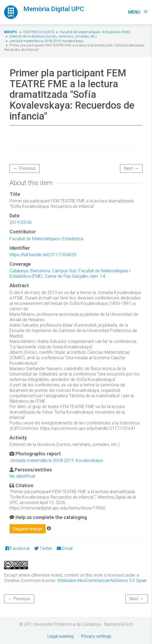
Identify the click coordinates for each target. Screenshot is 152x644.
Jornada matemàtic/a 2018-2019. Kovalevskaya (46, 41)
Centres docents (39, 32)
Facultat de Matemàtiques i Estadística (46, 239)
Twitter (43, 548)
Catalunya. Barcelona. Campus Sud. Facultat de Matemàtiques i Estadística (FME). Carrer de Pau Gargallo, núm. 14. (70, 273)
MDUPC (11, 32)
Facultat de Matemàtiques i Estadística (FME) (95, 32)
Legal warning (61, 636)
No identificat (22, 476)
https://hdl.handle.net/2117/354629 (43, 255)
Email (64, 548)
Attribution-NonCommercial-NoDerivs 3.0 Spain (102, 581)
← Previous (25, 168)
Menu (138, 12)
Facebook (18, 548)
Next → (131, 168)
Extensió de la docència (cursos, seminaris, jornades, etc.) (53, 36)
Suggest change (28, 529)
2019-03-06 (21, 222)
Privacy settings (96, 636)
